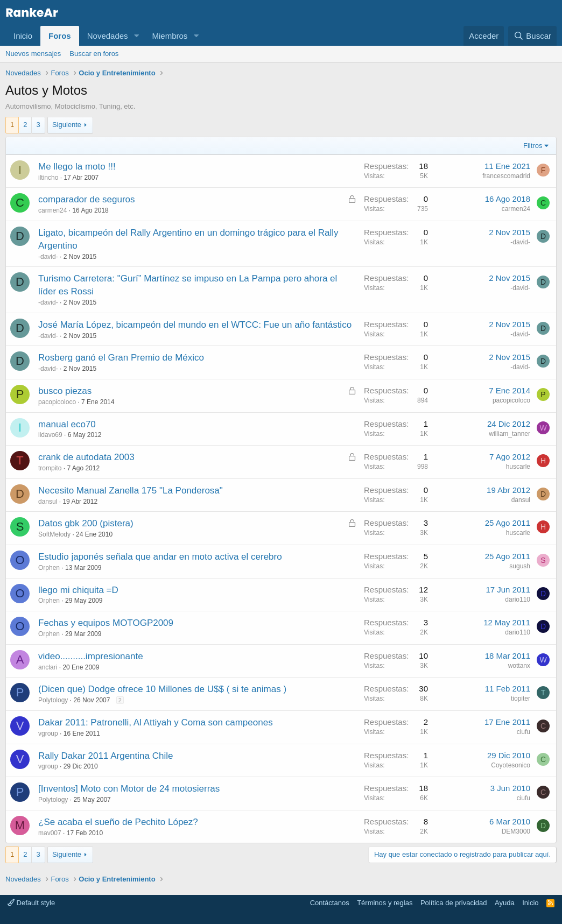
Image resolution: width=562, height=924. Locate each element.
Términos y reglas (385, 903)
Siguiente (67, 125)
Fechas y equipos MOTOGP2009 (106, 623)
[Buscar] (532, 36)
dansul (48, 502)
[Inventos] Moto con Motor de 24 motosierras (129, 789)
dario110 (518, 599)
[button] (136, 36)
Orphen (49, 568)
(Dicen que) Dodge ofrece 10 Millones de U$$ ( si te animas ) (162, 689)
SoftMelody (54, 534)
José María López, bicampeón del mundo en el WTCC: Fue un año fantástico (195, 325)
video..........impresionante (91, 656)
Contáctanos (330, 903)
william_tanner (510, 434)
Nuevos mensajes (33, 54)
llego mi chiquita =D (78, 590)
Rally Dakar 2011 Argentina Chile (106, 756)
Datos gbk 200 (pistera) (86, 523)
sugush (520, 566)
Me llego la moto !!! (77, 167)
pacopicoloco (57, 402)
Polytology (53, 700)
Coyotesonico (511, 765)
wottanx (519, 666)
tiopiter (521, 699)
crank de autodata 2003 (86, 457)
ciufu (524, 732)
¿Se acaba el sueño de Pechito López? (118, 822)
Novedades (108, 36)
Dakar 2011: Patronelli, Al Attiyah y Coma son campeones (156, 722)
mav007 (50, 833)
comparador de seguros (87, 199)
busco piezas (65, 391)
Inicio (23, 36)
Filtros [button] (533, 146)
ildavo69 (50, 435)
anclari (48, 667)
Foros (60, 36)
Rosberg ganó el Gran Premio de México (121, 358)
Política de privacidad (454, 903)
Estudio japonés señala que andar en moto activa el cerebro (160, 557)
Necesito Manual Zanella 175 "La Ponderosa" (131, 491)
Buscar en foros (94, 54)
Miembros (170, 36)
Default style (31, 903)
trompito (50, 468)
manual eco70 (67, 424)
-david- (48, 257)
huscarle (518, 467)
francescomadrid (506, 176)
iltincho (48, 178)
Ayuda (505, 903)
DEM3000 (516, 831)
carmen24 (52, 210)
